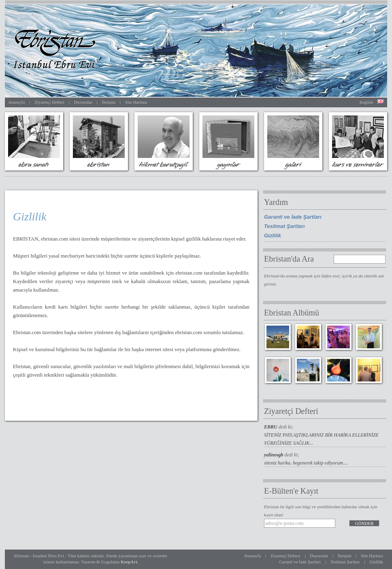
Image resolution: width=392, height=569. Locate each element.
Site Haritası (136, 102)
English (366, 102)
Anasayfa (17, 102)
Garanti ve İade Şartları (293, 217)
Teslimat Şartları (284, 226)
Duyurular (83, 102)
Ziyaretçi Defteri (49, 102)
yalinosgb (274, 455)
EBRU (271, 427)
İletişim (109, 102)
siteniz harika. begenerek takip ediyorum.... (306, 463)
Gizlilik (273, 235)
